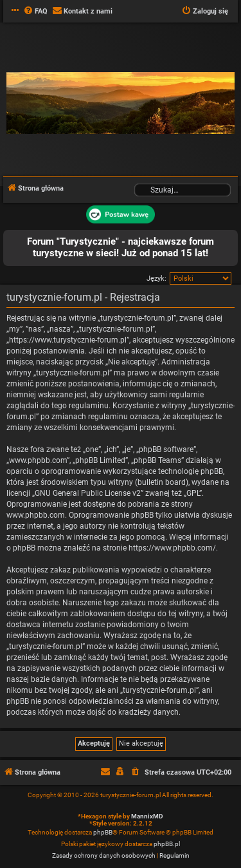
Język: (156, 278)
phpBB (103, 832)
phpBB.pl (167, 844)
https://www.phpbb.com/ (172, 548)
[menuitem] (35, 12)
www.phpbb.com (36, 515)
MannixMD (147, 816)
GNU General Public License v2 (88, 493)
